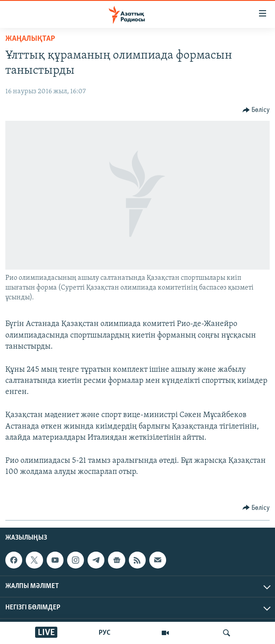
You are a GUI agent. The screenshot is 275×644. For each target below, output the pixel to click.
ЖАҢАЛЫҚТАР (30, 39)
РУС (105, 633)
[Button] (256, 110)
